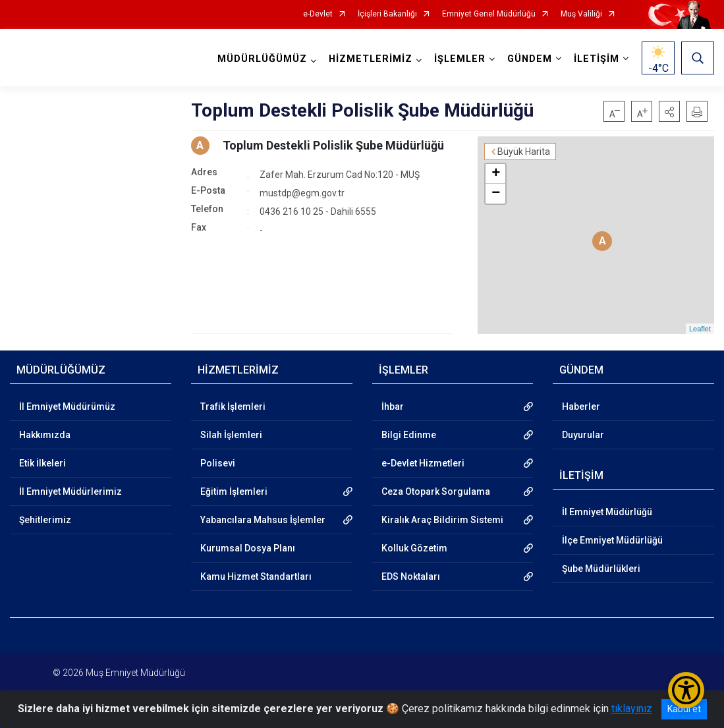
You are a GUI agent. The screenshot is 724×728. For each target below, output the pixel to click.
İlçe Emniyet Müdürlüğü (612, 540)
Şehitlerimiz (45, 520)
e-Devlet (318, 14)
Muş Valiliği (581, 14)
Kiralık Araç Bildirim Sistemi (442, 520)
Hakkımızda (45, 435)
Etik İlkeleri (42, 463)
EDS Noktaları (411, 576)
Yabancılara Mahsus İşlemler (263, 520)
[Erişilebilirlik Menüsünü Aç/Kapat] (686, 690)
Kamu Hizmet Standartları (256, 576)
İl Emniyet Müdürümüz (67, 406)
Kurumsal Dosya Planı (248, 548)
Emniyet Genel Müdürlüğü (489, 14)
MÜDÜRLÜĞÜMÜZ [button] (262, 59)
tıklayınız (632, 709)
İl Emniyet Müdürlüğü (607, 512)
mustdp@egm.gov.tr (302, 193)
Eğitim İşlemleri (234, 491)
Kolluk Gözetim (414, 548)
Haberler (581, 406)
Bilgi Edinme (409, 435)
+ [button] (496, 174)
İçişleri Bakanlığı (387, 14)
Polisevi (218, 463)
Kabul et (684, 709)
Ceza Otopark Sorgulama (436, 491)
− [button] (496, 194)
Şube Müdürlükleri (601, 569)
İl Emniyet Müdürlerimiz (70, 491)
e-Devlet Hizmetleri (423, 463)
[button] (669, 111)
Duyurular (583, 435)
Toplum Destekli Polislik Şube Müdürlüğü (333, 145)
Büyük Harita (524, 152)
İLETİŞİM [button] (597, 59)
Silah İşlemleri (231, 435)
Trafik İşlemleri (233, 406)
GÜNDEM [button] (530, 59)
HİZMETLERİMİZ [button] (371, 59)
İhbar (393, 406)
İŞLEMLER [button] (460, 59)
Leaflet (700, 329)
